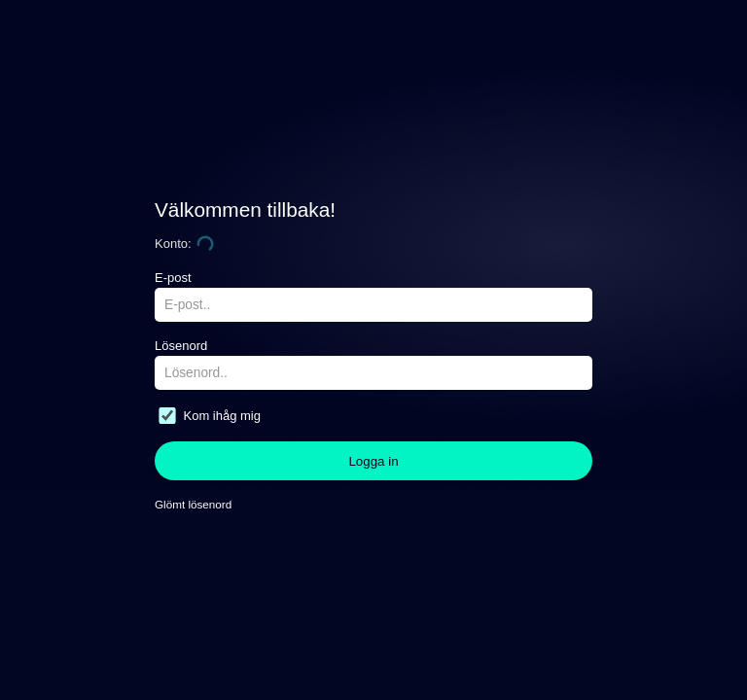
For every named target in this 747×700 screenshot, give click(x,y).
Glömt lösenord (193, 504)
